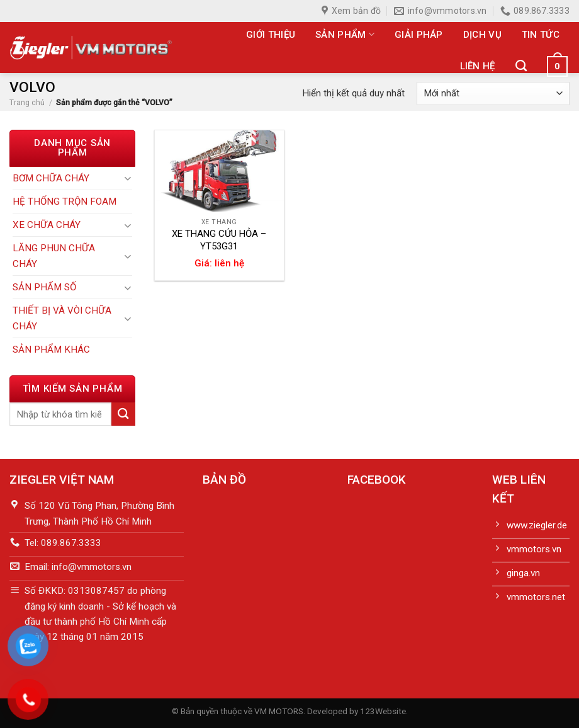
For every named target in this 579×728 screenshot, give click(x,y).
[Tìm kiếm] (521, 66)
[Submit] (123, 414)
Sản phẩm (345, 34)
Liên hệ (478, 66)
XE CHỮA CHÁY (47, 225)
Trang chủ (27, 103)
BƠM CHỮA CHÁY (51, 178)
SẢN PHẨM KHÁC (51, 350)
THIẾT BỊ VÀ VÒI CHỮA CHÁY (62, 318)
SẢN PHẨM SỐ (44, 287)
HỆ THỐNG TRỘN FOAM (65, 202)
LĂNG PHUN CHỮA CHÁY (54, 256)
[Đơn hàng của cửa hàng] (493, 94)
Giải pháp (419, 35)
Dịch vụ (482, 35)
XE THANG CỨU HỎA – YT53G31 (219, 240)
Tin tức (541, 35)
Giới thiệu (271, 35)
